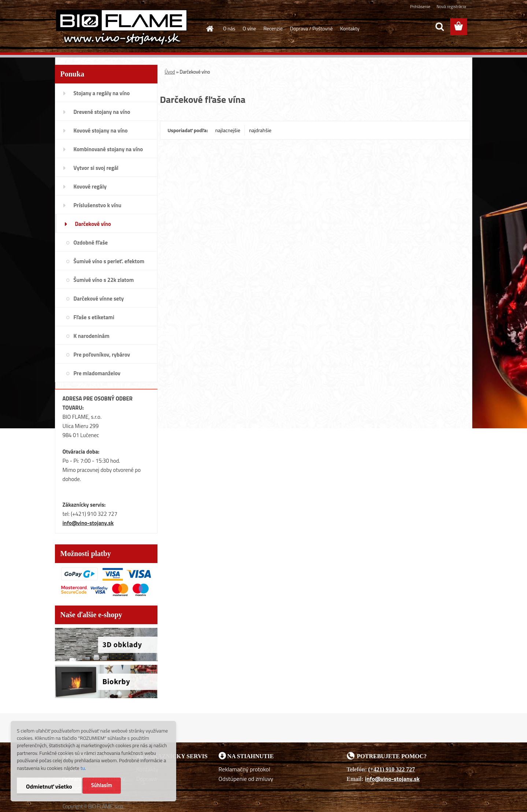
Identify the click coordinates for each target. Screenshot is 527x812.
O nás (229, 28)
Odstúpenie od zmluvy (246, 779)
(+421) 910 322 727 (391, 769)
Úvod (170, 72)
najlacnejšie (228, 130)
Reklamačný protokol (244, 769)
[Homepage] (209, 29)
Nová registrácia (451, 6)
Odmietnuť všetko (49, 786)
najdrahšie (260, 130)
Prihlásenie (420, 6)
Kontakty (350, 28)
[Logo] (122, 27)
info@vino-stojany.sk (88, 523)
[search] (439, 27)
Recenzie (273, 28)
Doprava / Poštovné (311, 28)
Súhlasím (102, 785)
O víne (249, 28)
